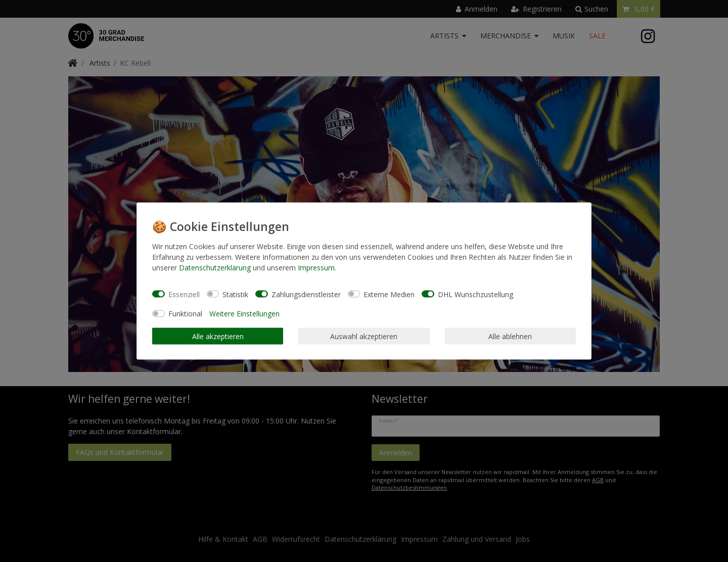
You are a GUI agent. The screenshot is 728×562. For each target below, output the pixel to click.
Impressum (316, 268)
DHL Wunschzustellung (475, 294)
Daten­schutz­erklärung (215, 268)
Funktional (185, 314)
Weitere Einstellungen (244, 314)
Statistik (235, 294)
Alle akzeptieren (218, 336)
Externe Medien (389, 294)
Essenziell (184, 294)
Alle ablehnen (510, 336)
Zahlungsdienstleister (306, 294)
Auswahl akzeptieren (364, 336)
